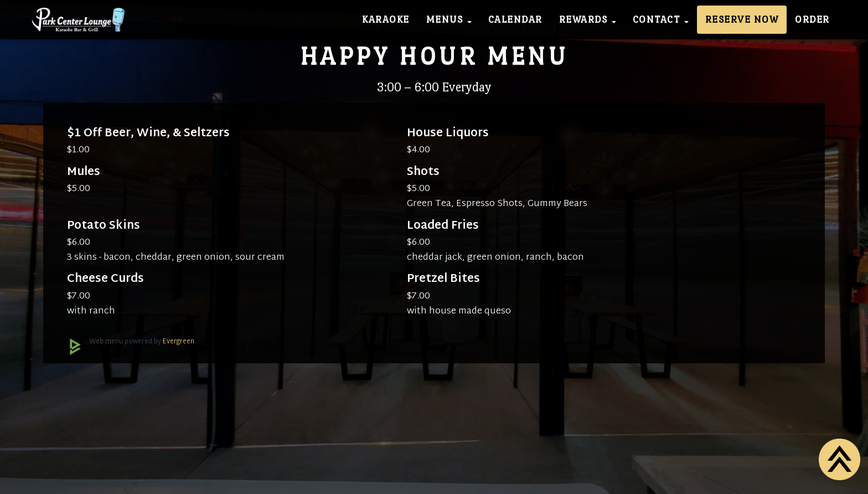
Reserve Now (742, 19)
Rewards (588, 19)
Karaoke (386, 19)
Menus (449, 19)
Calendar (515, 19)
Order (812, 19)
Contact (661, 19)
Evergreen (179, 342)
